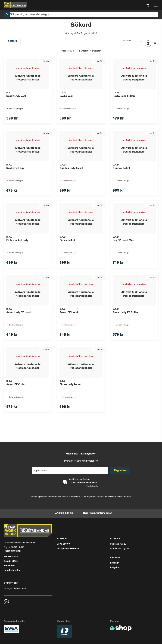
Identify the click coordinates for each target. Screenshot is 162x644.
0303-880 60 (66, 513)
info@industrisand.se (99, 513)
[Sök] (81, 15)
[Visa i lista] (155, 44)
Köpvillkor (9, 566)
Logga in (115, 563)
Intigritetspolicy (12, 570)
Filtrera (12, 41)
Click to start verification (84, 483)
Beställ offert (11, 561)
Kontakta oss (11, 557)
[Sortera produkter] (133, 41)
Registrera (120, 471)
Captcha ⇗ (93, 486)
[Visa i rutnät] (148, 44)
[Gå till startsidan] (15, 5)
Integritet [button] (115, 568)
